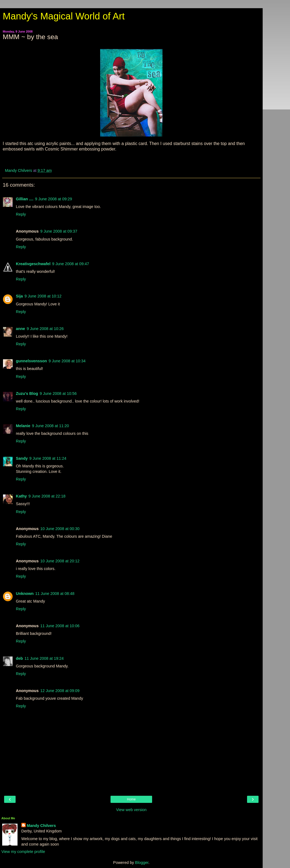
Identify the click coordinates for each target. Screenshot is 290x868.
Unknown (25, 594)
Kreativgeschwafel (33, 264)
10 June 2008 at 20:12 (60, 561)
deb (19, 658)
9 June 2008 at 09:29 (53, 199)
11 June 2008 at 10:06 (60, 626)
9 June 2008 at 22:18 (47, 496)
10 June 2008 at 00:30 (60, 529)
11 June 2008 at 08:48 (55, 594)
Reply (21, 214)
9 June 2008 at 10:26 (45, 329)
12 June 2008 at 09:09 (60, 691)
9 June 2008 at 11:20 (50, 426)
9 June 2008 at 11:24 (48, 458)
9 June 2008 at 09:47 (70, 264)
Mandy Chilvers (41, 826)
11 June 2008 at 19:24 (44, 658)
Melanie (23, 426)
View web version (131, 810)
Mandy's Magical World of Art (64, 16)
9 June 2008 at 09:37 (59, 231)
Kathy (21, 496)
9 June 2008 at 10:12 (43, 296)
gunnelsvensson (31, 361)
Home (131, 799)
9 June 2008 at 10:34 (67, 361)
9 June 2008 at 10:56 (58, 394)
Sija (19, 296)
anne (21, 329)
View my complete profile (23, 852)
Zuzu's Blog (27, 394)
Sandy (22, 458)
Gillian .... (25, 199)
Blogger (142, 863)
